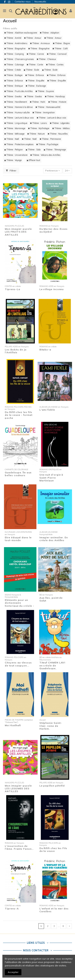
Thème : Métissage (14, 134)
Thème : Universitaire (16, 155)
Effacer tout (33, 160)
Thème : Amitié (13, 38)
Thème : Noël (12, 139)
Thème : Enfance (34, 75)
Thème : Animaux (40, 43)
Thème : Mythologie (39, 128)
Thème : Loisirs (38, 123)
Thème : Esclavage (36, 86)
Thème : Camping (14, 54)
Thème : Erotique (13, 86)
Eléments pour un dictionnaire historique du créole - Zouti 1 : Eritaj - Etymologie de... (19, 606)
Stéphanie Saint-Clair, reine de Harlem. (51, 726)
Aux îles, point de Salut (51, 599)
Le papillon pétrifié (52, 786)
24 (67, 171)
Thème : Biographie (15, 49)
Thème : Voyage (13, 160)
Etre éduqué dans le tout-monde (18, 539)
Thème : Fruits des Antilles (18, 91)
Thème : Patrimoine (50, 139)
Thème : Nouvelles (58, 134)
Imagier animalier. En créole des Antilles (54, 539)
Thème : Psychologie (47, 144)
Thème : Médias (61, 128)
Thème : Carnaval (57, 54)
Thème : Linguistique (16, 123)
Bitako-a (45, 350)
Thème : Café (60, 49)
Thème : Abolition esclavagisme (21, 33)
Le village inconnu (52, 289)
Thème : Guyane (45, 91)
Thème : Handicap (55, 96)
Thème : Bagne (61, 43)
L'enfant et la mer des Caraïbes (54, 910)
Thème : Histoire (57, 102)
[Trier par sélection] (53, 171)
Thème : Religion (13, 150)
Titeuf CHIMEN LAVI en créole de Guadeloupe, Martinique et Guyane (54, 667)
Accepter (13, 972)
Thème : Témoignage (55, 150)
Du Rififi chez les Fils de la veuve (53, 850)
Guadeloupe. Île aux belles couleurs (18, 474)
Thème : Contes (55, 65)
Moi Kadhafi (13, 725)
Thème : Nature (36, 134)
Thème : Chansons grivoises (19, 59)
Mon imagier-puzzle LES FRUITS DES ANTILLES (18, 232)
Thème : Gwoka (13, 96)
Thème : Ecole (31, 70)
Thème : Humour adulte (17, 112)
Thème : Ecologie (13, 75)
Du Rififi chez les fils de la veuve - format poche (18, 415)
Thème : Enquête (35, 81)
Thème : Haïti (37, 102)
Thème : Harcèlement (16, 102)
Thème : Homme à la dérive (18, 107)
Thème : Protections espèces (19, 144)
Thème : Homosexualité (48, 107)
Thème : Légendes (60, 123)
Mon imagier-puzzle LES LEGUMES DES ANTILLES (18, 789)
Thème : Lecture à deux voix (19, 118)
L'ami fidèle (47, 410)
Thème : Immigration (44, 112)
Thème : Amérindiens (16, 43)
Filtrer (11, 171)
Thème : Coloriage (14, 65)
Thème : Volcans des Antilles (45, 155)
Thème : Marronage (15, 128)
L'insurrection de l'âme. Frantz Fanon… (19, 847)
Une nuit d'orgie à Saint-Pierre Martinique (51, 478)
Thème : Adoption (49, 33)
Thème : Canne (35, 54)
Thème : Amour (33, 38)
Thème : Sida (33, 150)
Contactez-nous (23, 2)
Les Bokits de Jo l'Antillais (16, 351)
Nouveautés (40, 2)
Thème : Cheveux (46, 59)
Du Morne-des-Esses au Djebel (54, 230)
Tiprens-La (12, 289)
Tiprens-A (12, 909)
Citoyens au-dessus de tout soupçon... (18, 664)
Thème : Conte (35, 65)
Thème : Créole (12, 70)
